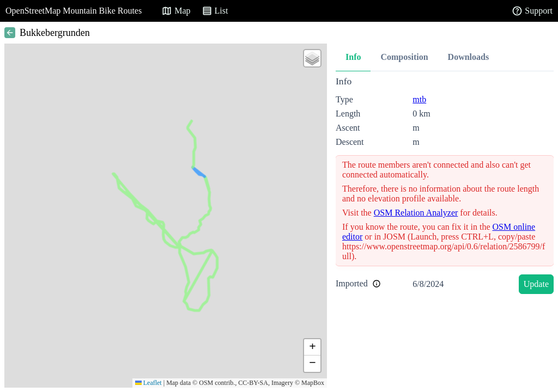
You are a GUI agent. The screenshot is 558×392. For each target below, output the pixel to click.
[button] (312, 58)
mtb (419, 99)
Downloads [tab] (469, 57)
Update (536, 284)
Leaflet (148, 383)
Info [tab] (353, 57)
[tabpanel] (445, 187)
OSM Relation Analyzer (416, 213)
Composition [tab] (404, 57)
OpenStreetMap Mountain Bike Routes (74, 11)
